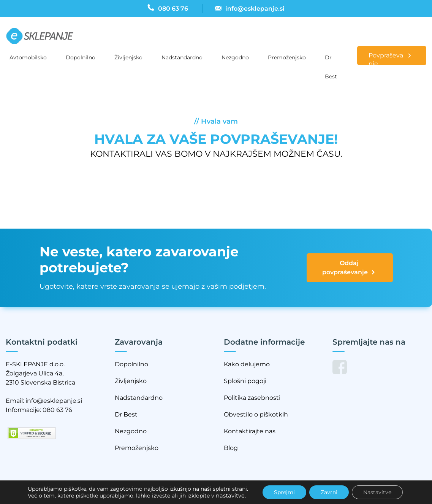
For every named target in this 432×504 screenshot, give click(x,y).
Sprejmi (284, 492)
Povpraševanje (386, 58)
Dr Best (331, 60)
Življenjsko (128, 57)
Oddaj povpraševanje (349, 268)
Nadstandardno (182, 57)
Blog (231, 448)
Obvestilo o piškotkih (256, 414)
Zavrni (329, 492)
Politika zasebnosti (252, 398)
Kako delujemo (247, 364)
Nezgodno (235, 57)
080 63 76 (57, 410)
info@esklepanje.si (54, 401)
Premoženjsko (287, 57)
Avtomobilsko (28, 57)
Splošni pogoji (245, 381)
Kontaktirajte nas (250, 431)
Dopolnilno (81, 57)
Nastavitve (377, 492)
